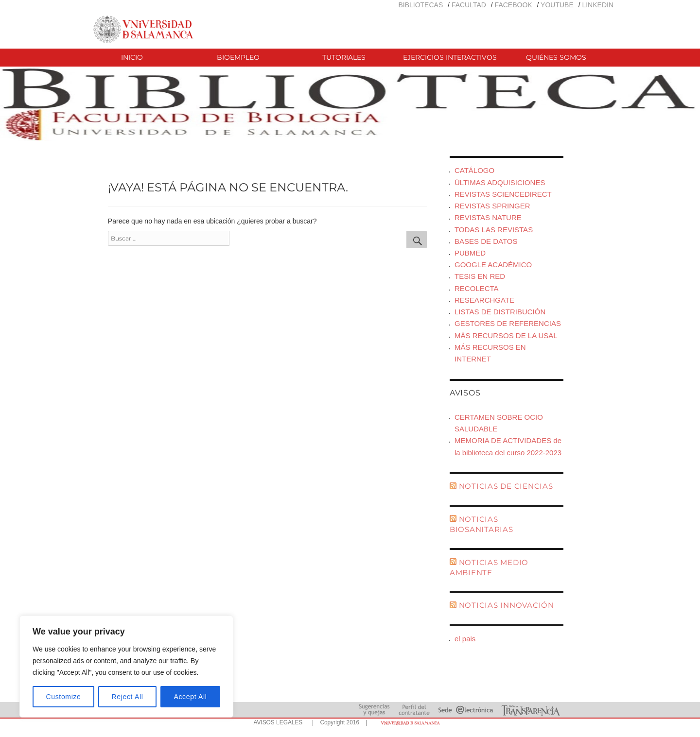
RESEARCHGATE (484, 300)
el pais (465, 639)
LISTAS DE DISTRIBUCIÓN (500, 312)
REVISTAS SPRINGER (492, 206)
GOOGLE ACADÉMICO (493, 265)
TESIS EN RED (480, 276)
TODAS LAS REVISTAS (494, 230)
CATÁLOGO (474, 170)
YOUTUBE (557, 5)
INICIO (132, 57)
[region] (126, 667)
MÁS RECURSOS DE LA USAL (506, 335)
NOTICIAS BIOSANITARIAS (481, 524)
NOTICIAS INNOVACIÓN (507, 605)
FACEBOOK (514, 5)
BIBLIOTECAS (420, 5)
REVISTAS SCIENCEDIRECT (503, 194)
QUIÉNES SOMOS (556, 57)
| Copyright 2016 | (338, 722)
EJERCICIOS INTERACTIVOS (450, 57)
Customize (64, 697)
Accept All (190, 697)
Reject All (128, 697)
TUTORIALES (344, 57)
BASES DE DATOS (486, 241)
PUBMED (470, 253)
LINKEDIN (598, 5)
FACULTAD (469, 5)
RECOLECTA (477, 288)
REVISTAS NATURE (488, 217)
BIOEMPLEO (238, 57)
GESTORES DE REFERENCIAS (508, 323)
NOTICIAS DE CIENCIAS (506, 486)
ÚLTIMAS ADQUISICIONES (500, 182)
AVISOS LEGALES (278, 722)
